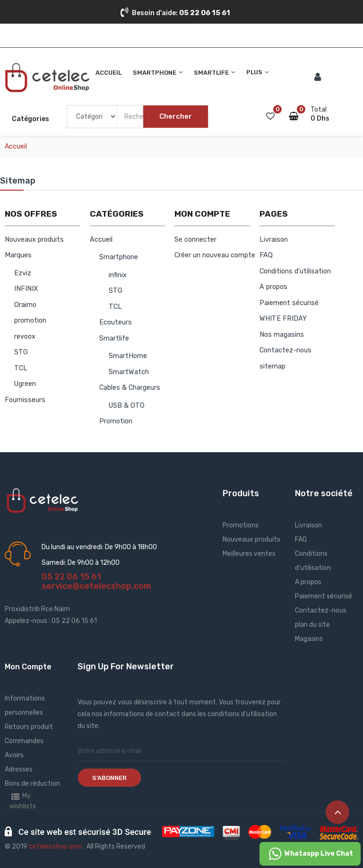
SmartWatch (129, 372)
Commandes (24, 741)
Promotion (116, 421)
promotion (30, 320)
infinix (118, 275)
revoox (25, 337)
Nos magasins (282, 335)
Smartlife (114, 338)
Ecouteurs (116, 322)
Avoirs (14, 755)
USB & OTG (127, 406)
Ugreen (25, 384)
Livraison (274, 240)
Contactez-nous (285, 350)
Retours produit (29, 727)
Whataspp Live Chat (310, 854)
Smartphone (119, 257)
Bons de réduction (32, 784)
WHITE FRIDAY (283, 319)
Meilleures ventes (249, 554)
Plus (254, 72)
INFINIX (26, 289)
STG (21, 352)
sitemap (272, 366)
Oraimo (25, 305)
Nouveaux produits (34, 240)
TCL (21, 368)
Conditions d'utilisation (295, 271)
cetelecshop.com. (56, 846)
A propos (273, 287)
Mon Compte (28, 667)
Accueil (101, 240)
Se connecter (195, 240)
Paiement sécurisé (289, 303)
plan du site (312, 625)
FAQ (266, 255)
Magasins (309, 639)
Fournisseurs (25, 400)
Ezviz (23, 273)
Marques (18, 255)
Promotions (241, 525)
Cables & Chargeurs (130, 388)
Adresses (19, 769)
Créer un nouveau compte (215, 255)
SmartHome (128, 356)
